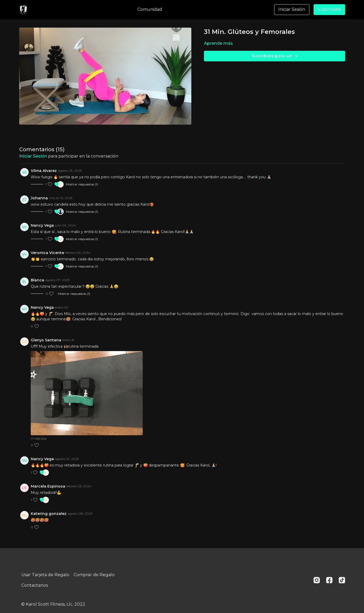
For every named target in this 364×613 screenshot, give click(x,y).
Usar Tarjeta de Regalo (45, 575)
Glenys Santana (46, 340)
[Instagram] (317, 580)
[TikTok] (342, 580)
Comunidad (150, 9)
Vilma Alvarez (44, 171)
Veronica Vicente (47, 253)
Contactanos (35, 585)
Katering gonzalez (49, 514)
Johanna (39, 198)
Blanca (37, 280)
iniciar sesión (33, 156)
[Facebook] (329, 580)
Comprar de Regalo (94, 575)
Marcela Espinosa (48, 486)
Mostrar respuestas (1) (82, 184)
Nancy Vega (42, 225)
